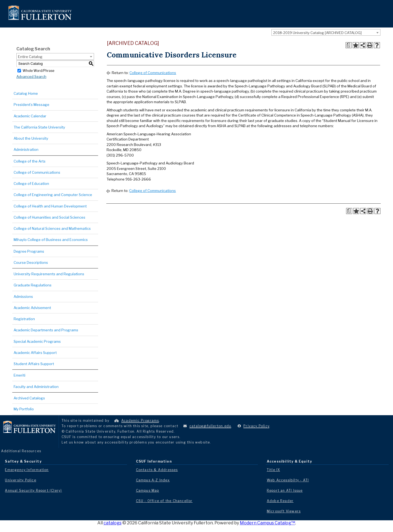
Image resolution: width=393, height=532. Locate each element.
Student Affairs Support (34, 364)
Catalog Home (26, 93)
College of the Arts (30, 161)
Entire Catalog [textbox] (30, 57)
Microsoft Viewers (284, 511)
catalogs (113, 523)
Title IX (273, 470)
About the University (31, 138)
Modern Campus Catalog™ (267, 523)
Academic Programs (140, 421)
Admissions (23, 296)
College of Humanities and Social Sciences (49, 217)
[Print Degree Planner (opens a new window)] (349, 45)
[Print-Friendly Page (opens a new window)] (370, 45)
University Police (20, 480)
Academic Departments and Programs (46, 330)
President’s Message (31, 105)
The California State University (39, 127)
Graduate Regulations (33, 285)
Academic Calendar (30, 116)
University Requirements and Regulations (49, 274)
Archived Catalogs (29, 398)
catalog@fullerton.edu (210, 426)
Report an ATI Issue (285, 490)
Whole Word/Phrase (38, 70)
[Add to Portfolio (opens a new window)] (356, 45)
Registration (24, 319)
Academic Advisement (32, 308)
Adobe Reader (280, 501)
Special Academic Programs (37, 341)
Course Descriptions (31, 262)
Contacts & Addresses (157, 470)
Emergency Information (27, 470)
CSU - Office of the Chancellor (164, 501)
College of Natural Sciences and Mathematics (52, 228)
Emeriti (19, 375)
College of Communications (37, 172)
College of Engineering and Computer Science (53, 195)
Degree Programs (29, 251)
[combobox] (326, 32)
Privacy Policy (256, 426)
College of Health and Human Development (50, 206)
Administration (26, 149)
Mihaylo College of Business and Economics (51, 240)
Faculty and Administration (36, 387)
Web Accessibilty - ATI (288, 480)
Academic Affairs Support (35, 353)
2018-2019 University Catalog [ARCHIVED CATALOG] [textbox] (317, 33)
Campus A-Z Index (153, 480)
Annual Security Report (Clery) (33, 490)
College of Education (31, 184)
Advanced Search (31, 77)
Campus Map (148, 490)
